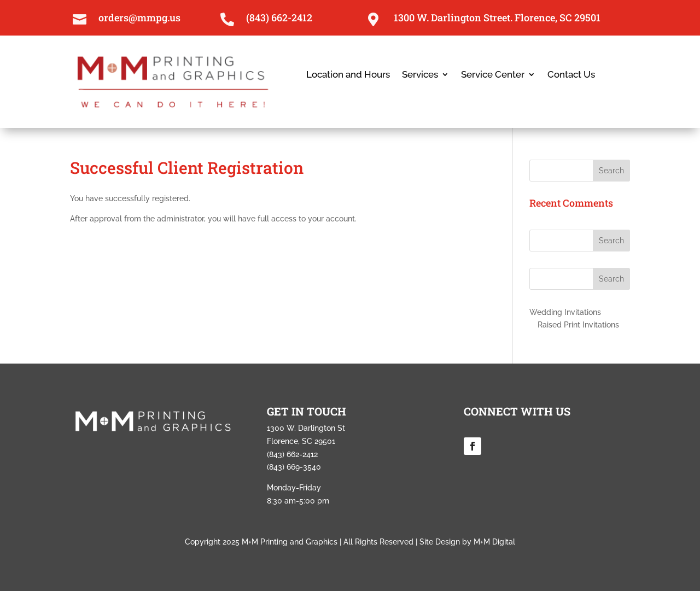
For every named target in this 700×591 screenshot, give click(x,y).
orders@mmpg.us (139, 17)
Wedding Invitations (565, 312)
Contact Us (571, 75)
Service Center (493, 75)
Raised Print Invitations (578, 325)
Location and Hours (348, 75)
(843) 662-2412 (279, 17)
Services (420, 75)
